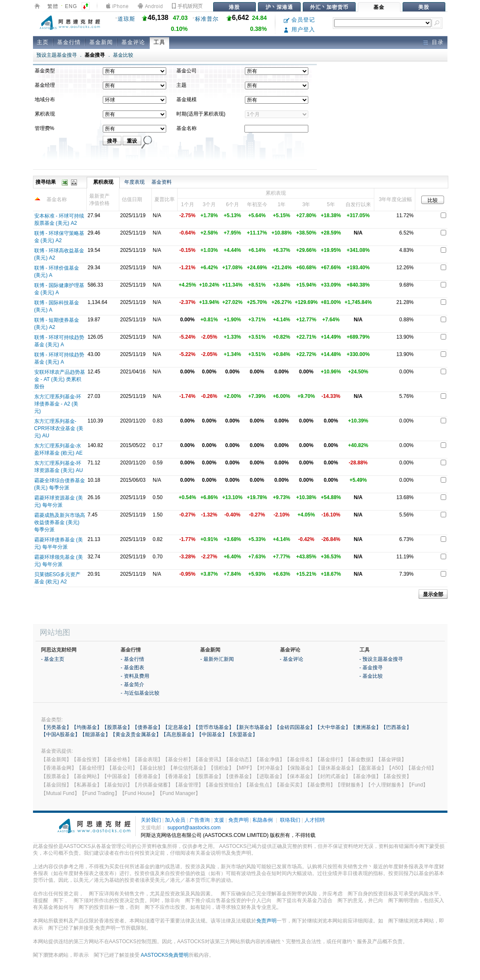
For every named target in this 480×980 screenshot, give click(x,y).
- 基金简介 (132, 685)
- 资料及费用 (135, 676)
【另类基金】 (56, 727)
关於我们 (151, 820)
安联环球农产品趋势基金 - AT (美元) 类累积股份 (60, 379)
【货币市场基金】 (214, 727)
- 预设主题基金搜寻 (381, 659)
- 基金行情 (132, 659)
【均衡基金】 (87, 727)
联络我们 (290, 820)
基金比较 (123, 55)
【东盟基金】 (242, 734)
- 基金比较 (371, 676)
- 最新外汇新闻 (217, 659)
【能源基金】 (95, 734)
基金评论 (133, 42)
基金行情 (69, 42)
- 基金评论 (292, 659)
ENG (71, 6)
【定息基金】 (178, 727)
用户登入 (300, 29)
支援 (219, 820)
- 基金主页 (53, 659)
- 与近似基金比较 (140, 693)
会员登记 (300, 20)
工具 (159, 42)
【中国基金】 (212, 734)
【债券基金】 (148, 727)
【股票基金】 (117, 727)
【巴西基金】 (396, 727)
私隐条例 (263, 820)
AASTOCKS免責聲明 (165, 955)
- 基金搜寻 (371, 668)
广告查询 (200, 820)
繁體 (53, 6)
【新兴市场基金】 (254, 727)
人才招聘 (315, 820)
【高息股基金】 (179, 734)
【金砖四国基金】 (295, 727)
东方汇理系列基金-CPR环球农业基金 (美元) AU (59, 428)
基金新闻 (101, 42)
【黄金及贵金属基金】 (136, 734)
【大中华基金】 (333, 727)
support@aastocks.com (194, 828)
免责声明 (239, 820)
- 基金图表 (132, 668)
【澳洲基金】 (366, 727)
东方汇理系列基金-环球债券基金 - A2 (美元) (58, 404)
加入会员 (175, 820)
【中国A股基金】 (60, 734)
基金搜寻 (95, 55)
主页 (43, 42)
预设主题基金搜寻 (57, 55)
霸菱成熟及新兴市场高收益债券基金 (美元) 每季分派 (60, 522)
